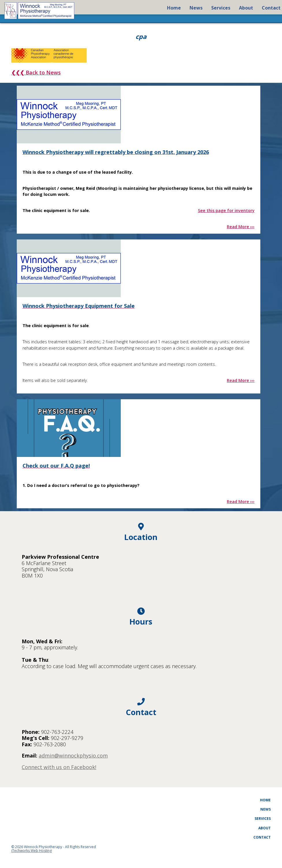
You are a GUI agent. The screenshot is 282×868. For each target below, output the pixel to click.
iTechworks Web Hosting (31, 851)
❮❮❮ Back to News (36, 72)
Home (265, 800)
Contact (262, 837)
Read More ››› (241, 227)
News (266, 809)
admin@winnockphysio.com (73, 755)
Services (263, 819)
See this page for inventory (226, 210)
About (265, 828)
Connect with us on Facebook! (59, 767)
